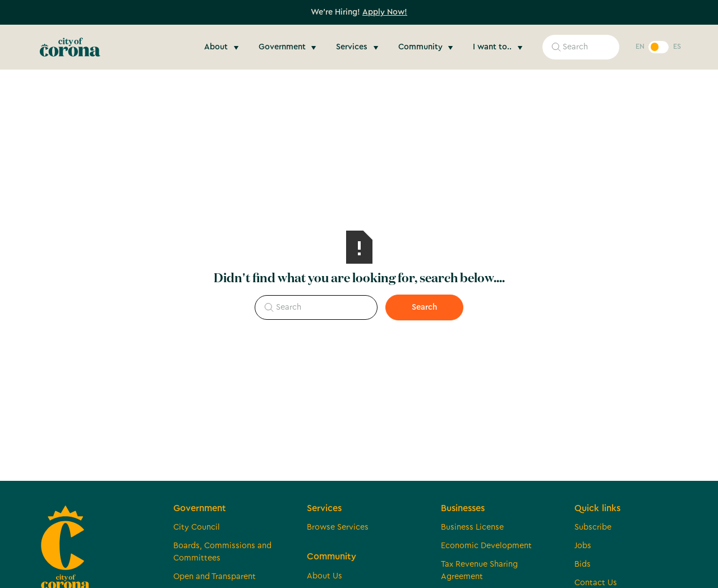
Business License (472, 527)
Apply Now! (385, 12)
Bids (583, 564)
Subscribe (593, 527)
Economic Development (486, 546)
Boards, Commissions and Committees (222, 552)
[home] (70, 47)
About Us (325, 576)
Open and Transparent (215, 576)
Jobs (583, 546)
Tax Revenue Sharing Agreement (479, 570)
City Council (197, 527)
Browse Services (338, 527)
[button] (223, 47)
